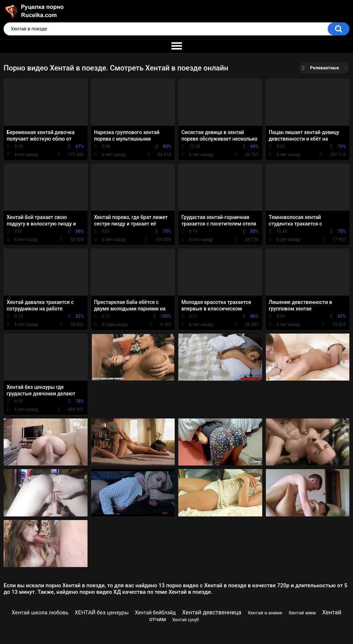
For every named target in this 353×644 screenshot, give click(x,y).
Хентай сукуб (186, 620)
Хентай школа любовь (40, 613)
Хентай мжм (302, 613)
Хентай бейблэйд (155, 613)
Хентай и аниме (265, 613)
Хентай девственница (212, 612)
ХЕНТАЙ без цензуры (102, 613)
